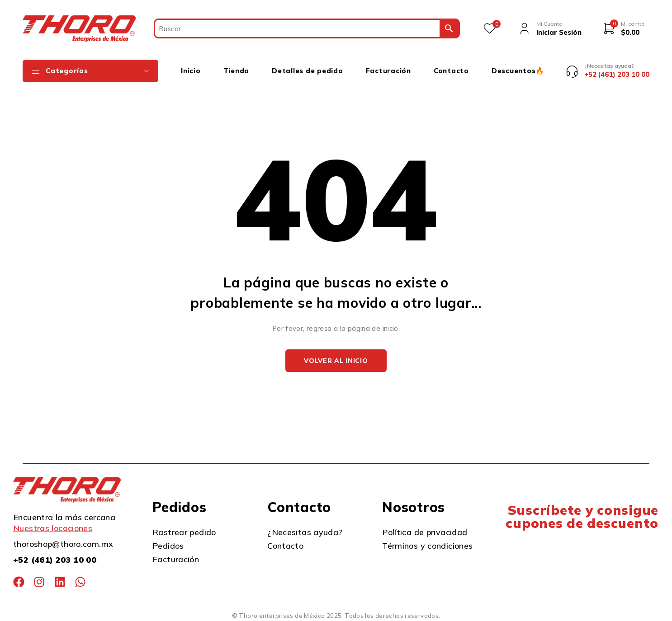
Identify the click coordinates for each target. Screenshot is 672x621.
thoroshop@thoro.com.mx (63, 544)
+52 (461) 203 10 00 (55, 560)
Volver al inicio (336, 361)
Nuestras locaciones (53, 528)
